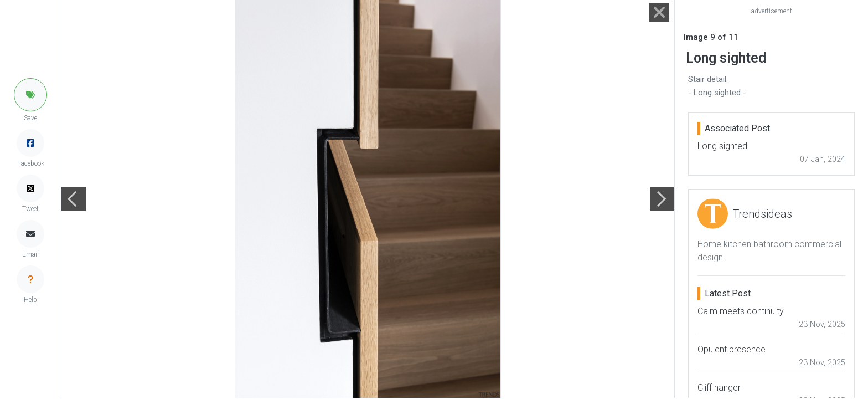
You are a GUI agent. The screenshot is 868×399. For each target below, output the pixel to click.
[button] (30, 95)
